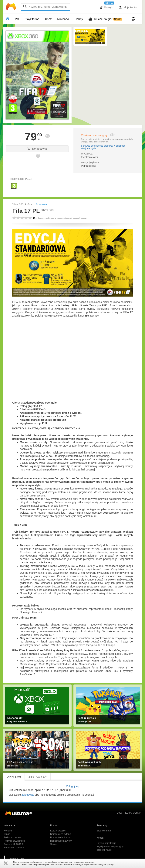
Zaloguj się (72, 786)
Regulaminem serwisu (83, 862)
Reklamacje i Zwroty (61, 841)
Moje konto (128, 7)
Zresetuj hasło (104, 850)
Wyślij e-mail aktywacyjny (110, 847)
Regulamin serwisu (14, 848)
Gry (30, 204)
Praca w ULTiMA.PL (14, 844)
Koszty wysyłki (58, 831)
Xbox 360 (18, 204)
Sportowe (41, 204)
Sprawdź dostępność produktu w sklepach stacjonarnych (103, 147)
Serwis (54, 844)
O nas (7, 834)
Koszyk (106, 7)
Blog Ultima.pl (104, 831)
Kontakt (8, 831)
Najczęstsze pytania (61, 834)
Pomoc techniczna (60, 837)
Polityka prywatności (15, 841)
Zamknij (6, 863)
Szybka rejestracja (106, 843)
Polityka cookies (12, 837)
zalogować (28, 795)
